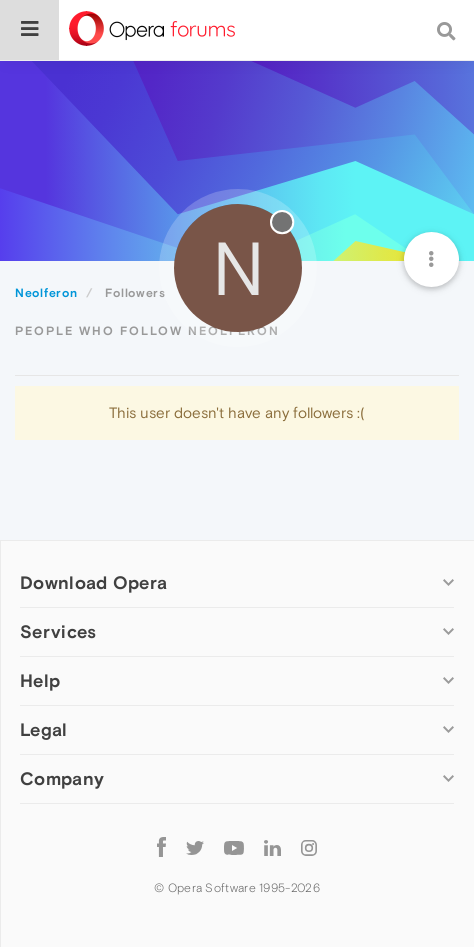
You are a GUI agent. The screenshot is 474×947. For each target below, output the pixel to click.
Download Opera (93, 582)
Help (40, 680)
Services (58, 631)
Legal (44, 729)
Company (62, 778)
